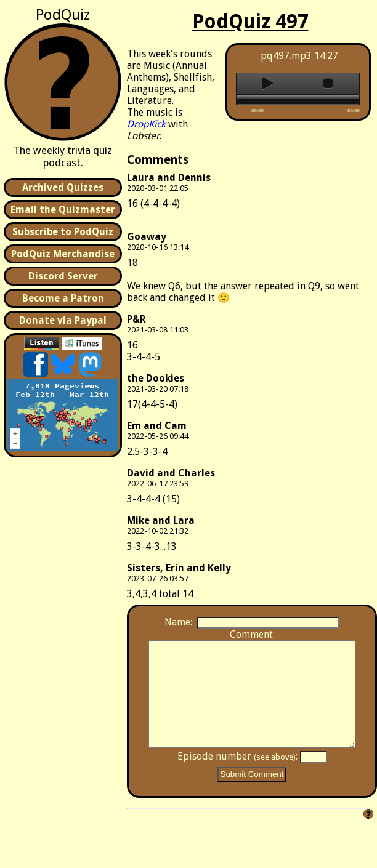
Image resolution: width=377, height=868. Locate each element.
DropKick (146, 124)
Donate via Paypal (63, 320)
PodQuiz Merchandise (63, 254)
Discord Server (63, 276)
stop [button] (329, 84)
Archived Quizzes (63, 187)
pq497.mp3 (286, 56)
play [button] (267, 84)
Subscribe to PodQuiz (63, 232)
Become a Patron (63, 298)
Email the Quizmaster (63, 210)
